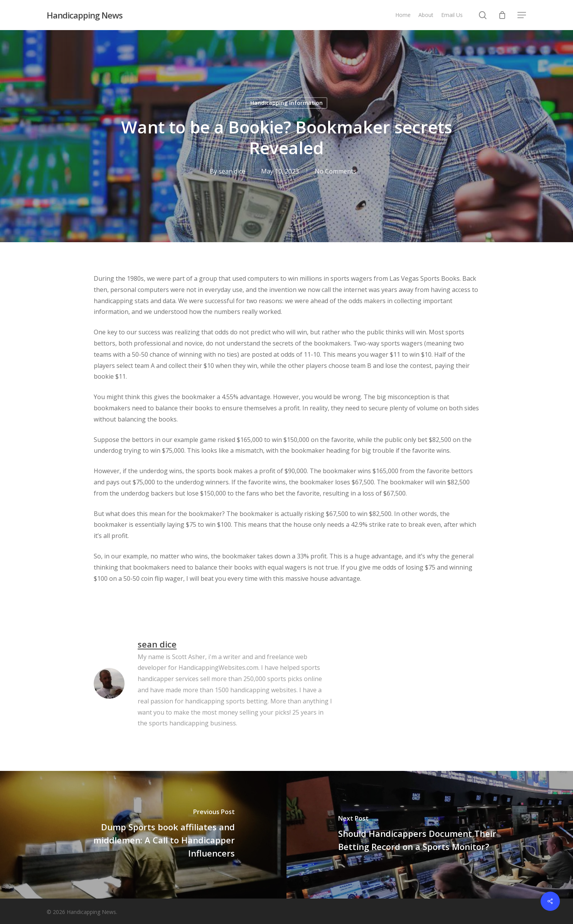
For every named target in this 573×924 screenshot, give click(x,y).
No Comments (335, 171)
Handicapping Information (286, 103)
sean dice (232, 171)
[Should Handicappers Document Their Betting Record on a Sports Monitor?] (430, 835)
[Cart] (502, 15)
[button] (522, 15)
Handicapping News (85, 15)
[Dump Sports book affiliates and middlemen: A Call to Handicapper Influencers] (143, 835)
